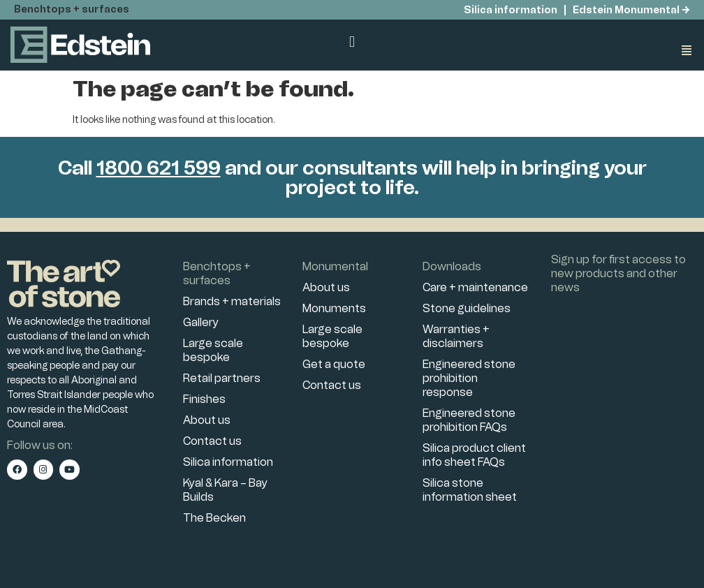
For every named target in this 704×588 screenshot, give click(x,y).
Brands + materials (232, 301)
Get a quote (334, 364)
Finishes (204, 399)
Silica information (509, 10)
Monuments (334, 308)
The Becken (214, 518)
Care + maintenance (475, 287)
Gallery (201, 322)
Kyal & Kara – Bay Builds (225, 490)
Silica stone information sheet (470, 490)
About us (207, 420)
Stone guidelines (467, 308)
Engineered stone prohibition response (469, 378)
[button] (352, 42)
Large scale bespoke (213, 350)
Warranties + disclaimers (456, 336)
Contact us (212, 441)
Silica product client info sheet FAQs (474, 455)
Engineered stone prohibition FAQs (469, 420)
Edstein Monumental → (631, 10)
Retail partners (222, 378)
